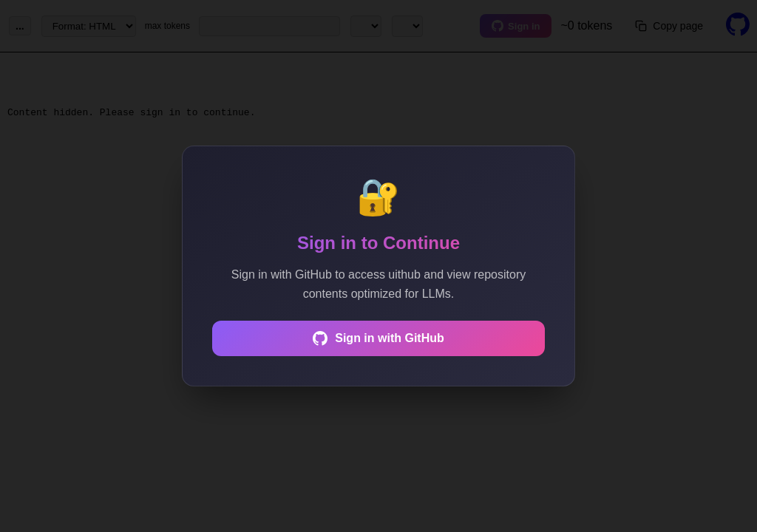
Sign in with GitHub (378, 338)
